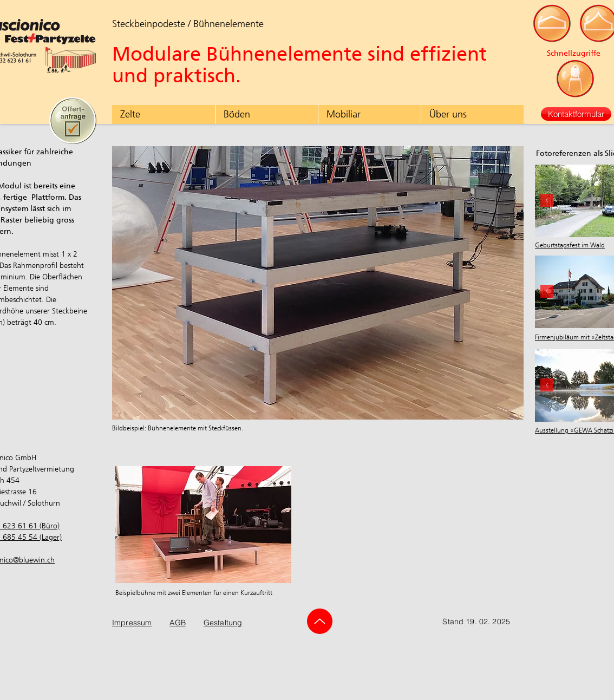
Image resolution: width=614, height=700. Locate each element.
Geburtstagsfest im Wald (570, 245)
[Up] (320, 621)
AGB (177, 623)
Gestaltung (223, 623)
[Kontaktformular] (576, 114)
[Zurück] (547, 386)
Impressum (132, 623)
